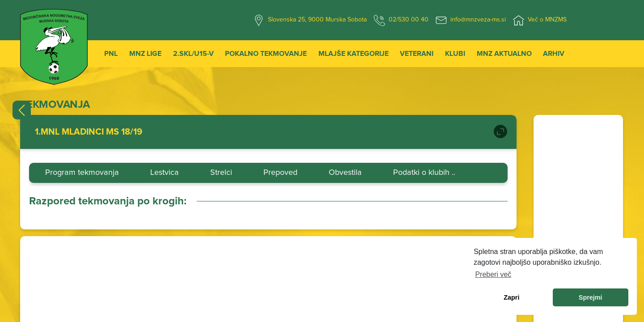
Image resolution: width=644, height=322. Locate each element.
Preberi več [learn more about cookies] (493, 274)
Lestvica (165, 173)
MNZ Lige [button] (145, 54)
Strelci (221, 173)
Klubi (455, 54)
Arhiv (554, 54)
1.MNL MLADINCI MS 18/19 (89, 132)
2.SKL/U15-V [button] (193, 54)
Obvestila (345, 173)
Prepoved (280, 173)
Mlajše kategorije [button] (354, 54)
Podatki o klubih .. (424, 173)
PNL (111, 54)
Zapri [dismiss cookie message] (511, 297)
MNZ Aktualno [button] (504, 54)
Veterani (417, 54)
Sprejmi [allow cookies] (591, 297)
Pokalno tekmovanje (266, 54)
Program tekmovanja (82, 173)
